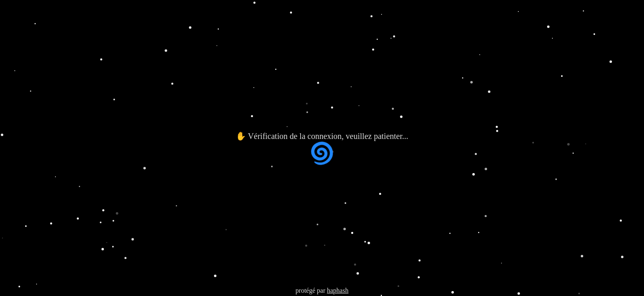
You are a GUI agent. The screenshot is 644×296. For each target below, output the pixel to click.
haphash (338, 290)
